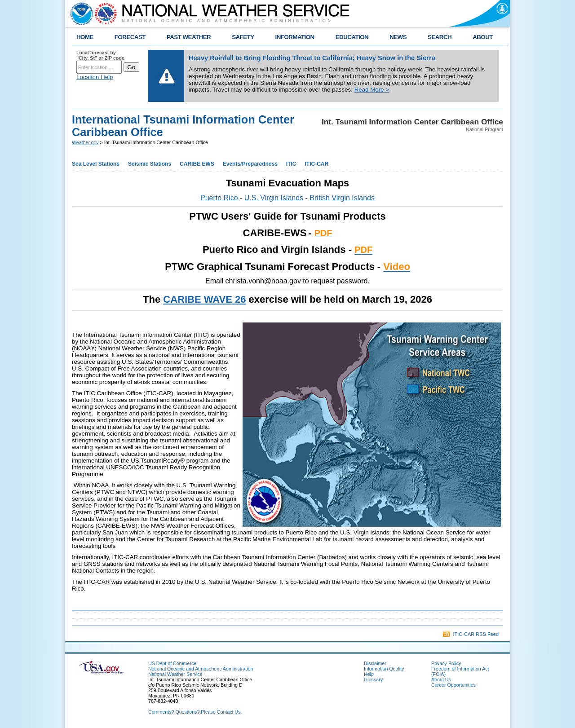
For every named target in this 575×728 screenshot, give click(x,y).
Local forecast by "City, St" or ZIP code (100, 55)
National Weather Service (175, 674)
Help (369, 674)
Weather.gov (85, 142)
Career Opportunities (453, 685)
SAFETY (243, 37)
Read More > (372, 90)
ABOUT (483, 37)
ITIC (291, 164)
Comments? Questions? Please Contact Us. (195, 712)
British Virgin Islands (342, 198)
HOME (85, 37)
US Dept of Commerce (172, 663)
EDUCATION (352, 37)
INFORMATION (295, 37)
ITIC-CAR (317, 164)
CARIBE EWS (197, 164)
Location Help (95, 77)
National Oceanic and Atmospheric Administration (201, 669)
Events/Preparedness (250, 164)
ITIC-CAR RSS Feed (471, 634)
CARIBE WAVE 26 (204, 299)
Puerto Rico (219, 198)
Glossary (373, 679)
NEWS (398, 37)
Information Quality (384, 669)
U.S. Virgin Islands (274, 198)
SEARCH (440, 37)
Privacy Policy (446, 663)
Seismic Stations (150, 164)
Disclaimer (375, 663)
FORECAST (130, 37)
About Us (441, 679)
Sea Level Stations (96, 164)
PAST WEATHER (189, 37)
